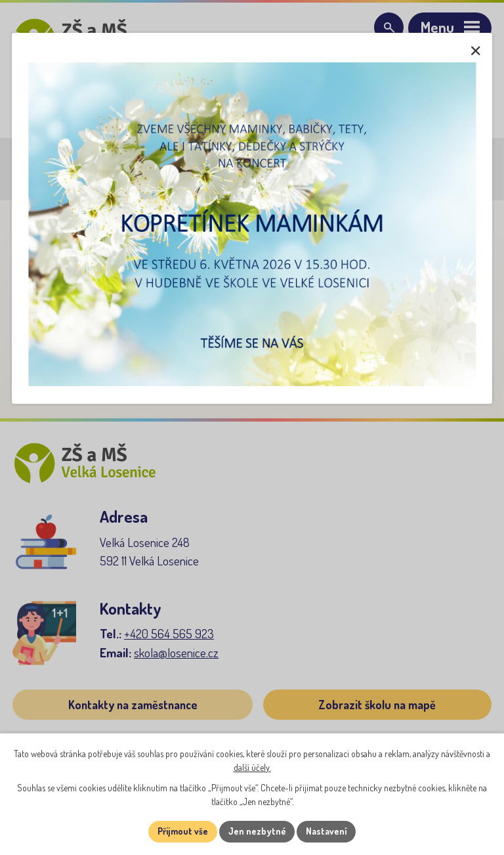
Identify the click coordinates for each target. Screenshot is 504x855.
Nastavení (327, 832)
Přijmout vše (182, 832)
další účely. (252, 767)
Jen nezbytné (257, 832)
